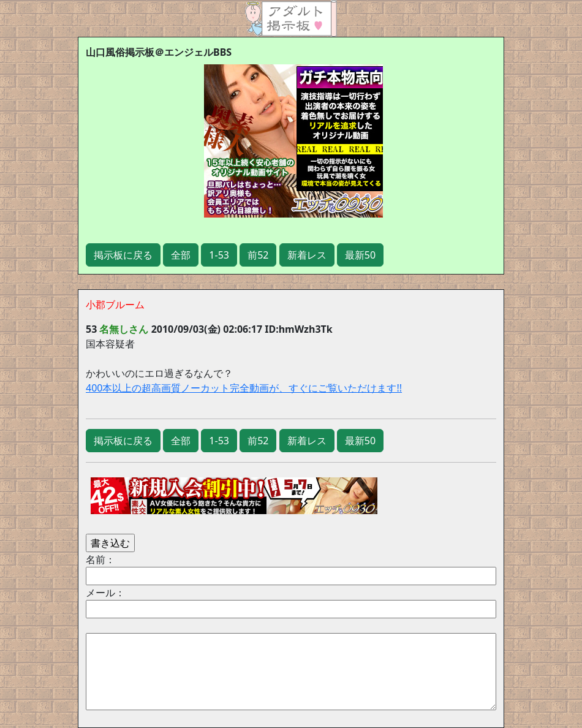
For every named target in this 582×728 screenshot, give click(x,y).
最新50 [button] (360, 255)
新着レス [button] (307, 255)
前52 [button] (258, 255)
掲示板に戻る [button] (123, 255)
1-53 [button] (219, 255)
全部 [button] (181, 255)
